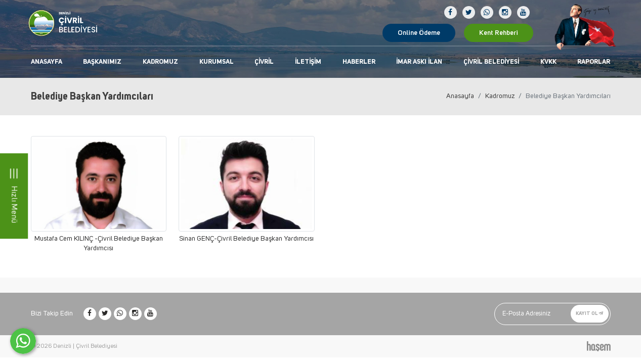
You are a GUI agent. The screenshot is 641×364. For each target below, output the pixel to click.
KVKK (548, 62)
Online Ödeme (419, 33)
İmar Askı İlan (419, 62)
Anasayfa (47, 62)
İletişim (308, 62)
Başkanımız (102, 62)
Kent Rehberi (499, 33)
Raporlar (594, 62)
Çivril (264, 62)
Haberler (359, 62)
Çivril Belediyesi (491, 62)
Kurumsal (217, 62)
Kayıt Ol (590, 313)
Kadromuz (160, 62)
